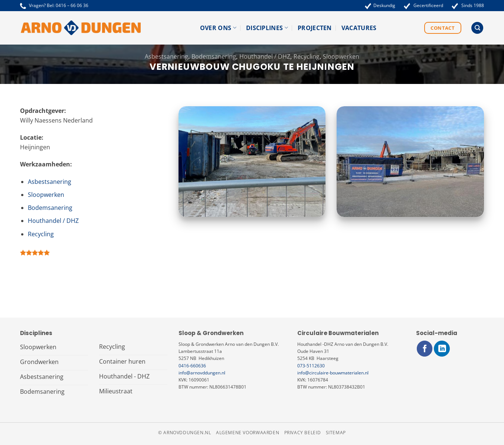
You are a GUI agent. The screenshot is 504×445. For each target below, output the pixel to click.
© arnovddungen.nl (184, 433)
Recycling (307, 56)
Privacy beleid (303, 433)
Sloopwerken (341, 56)
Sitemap (336, 433)
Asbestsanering (166, 56)
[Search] (477, 28)
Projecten (315, 28)
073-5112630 (311, 366)
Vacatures (359, 28)
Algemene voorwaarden (248, 433)
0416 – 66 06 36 (72, 5)
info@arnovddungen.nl (202, 373)
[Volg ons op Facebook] (425, 349)
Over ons (218, 28)
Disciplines (267, 28)
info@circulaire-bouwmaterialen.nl (333, 373)
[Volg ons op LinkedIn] (442, 349)
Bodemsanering (214, 56)
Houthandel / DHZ (265, 56)
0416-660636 (192, 366)
